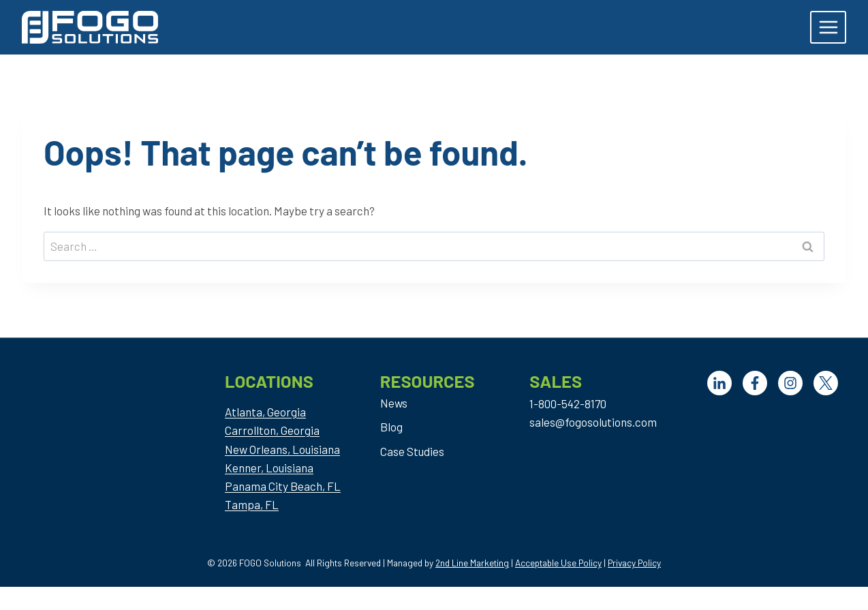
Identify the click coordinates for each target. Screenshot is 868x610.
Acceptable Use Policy (558, 563)
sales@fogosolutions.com (593, 422)
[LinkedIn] (719, 383)
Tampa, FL (252, 504)
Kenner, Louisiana (269, 468)
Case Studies (412, 451)
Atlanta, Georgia (265, 412)
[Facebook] (755, 383)
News (394, 403)
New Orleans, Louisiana (282, 449)
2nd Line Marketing (472, 563)
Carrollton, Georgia (272, 430)
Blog (391, 427)
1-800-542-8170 (568, 403)
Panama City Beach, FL (283, 486)
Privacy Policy (634, 563)
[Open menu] (828, 27)
